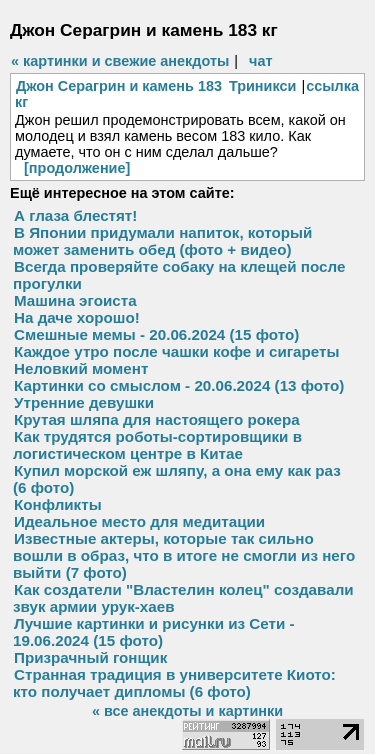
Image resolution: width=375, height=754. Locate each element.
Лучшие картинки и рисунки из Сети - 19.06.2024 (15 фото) (154, 632)
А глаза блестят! (75, 215)
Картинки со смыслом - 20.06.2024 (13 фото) (179, 385)
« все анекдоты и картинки (187, 711)
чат (260, 61)
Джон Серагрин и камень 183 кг (118, 94)
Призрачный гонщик (90, 657)
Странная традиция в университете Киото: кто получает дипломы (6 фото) (174, 683)
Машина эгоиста (75, 300)
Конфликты (58, 504)
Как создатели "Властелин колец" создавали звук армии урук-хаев (183, 598)
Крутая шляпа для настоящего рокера (157, 419)
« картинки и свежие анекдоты (120, 61)
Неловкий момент (81, 368)
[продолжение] (77, 168)
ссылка (332, 86)
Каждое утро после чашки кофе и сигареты (176, 351)
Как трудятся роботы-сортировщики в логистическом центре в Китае (157, 445)
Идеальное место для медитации (139, 521)
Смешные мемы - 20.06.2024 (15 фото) (156, 334)
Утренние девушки (84, 402)
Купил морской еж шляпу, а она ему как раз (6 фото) (177, 479)
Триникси (263, 86)
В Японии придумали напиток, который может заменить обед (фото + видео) (162, 241)
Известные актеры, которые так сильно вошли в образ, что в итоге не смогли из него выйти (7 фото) (184, 555)
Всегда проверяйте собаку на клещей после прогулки (179, 275)
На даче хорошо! (77, 317)
